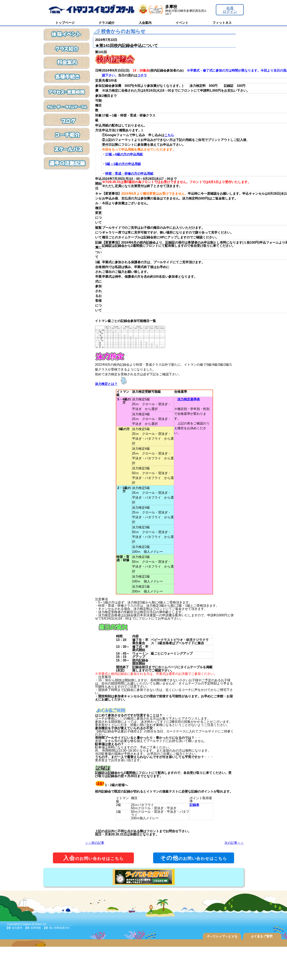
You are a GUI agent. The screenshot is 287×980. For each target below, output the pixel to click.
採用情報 (36, 928)
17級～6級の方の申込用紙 (124, 154)
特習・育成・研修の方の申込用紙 (129, 174)
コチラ (142, 75)
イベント (182, 23)
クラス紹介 (107, 23)
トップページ (65, 23)
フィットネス (222, 23)
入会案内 (145, 23)
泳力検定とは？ (106, 384)
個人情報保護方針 (60, 928)
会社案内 (17, 928)
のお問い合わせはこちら (93, 858)
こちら (169, 135)
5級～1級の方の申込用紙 (123, 164)
